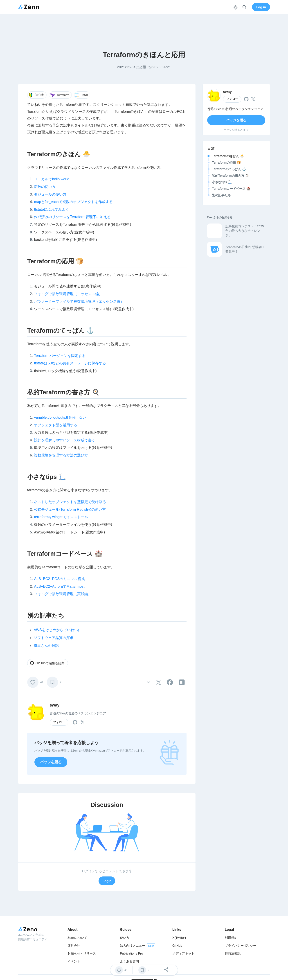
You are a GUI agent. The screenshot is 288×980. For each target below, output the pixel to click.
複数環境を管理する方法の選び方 (61, 455)
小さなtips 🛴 (222, 182)
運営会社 (74, 946)
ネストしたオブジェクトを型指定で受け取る (70, 502)
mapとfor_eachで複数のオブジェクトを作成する (73, 202)
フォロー (59, 722)
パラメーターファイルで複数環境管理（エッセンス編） (79, 301)
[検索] (244, 7)
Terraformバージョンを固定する (60, 356)
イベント (74, 961)
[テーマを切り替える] (235, 7)
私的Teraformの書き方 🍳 (231, 176)
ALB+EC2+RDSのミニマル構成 (59, 579)
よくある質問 (129, 961)
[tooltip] (159, 682)
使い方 (125, 938)
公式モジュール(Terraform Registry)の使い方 (70, 509)
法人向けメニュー (133, 946)
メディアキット (183, 953)
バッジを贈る (51, 762)
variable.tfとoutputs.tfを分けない (60, 417)
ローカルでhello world (52, 179)
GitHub (177, 946)
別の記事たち (221, 195)
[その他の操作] (148, 682)
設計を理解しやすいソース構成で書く (65, 440)
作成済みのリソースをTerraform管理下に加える (72, 217)
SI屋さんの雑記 (46, 646)
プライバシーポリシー (241, 946)
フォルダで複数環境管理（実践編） (63, 594)
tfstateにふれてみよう (52, 209)
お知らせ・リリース (82, 953)
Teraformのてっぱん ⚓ (229, 169)
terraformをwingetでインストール (61, 517)
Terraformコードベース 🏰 (231, 189)
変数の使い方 (45, 187)
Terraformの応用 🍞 (226, 163)
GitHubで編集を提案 (47, 663)
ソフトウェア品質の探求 (54, 638)
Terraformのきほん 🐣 (228, 156)
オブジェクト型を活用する (56, 425)
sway (55, 705)
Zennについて (77, 938)
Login (107, 881)
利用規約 (231, 938)
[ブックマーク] (52, 682)
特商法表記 (233, 953)
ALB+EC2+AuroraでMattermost (59, 586)
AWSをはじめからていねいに (58, 630)
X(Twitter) (179, 938)
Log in (261, 7)
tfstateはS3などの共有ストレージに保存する (70, 363)
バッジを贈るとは (236, 130)
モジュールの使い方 (50, 194)
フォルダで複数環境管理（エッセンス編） (68, 294)
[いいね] (33, 682)
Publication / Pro (132, 953)
